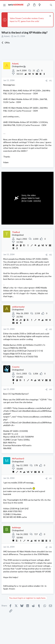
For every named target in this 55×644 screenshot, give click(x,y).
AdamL (7, 36)
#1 (51, 81)
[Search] (51, 5)
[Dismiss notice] (50, 16)
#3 (51, 329)
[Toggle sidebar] (45, 5)
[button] (4, 5)
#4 (51, 389)
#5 (51, 478)
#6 (51, 547)
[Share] (46, 81)
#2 (51, 255)
